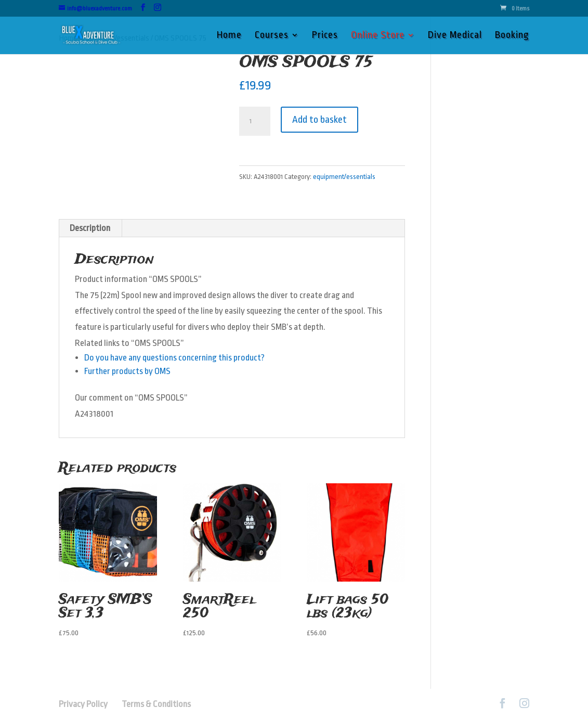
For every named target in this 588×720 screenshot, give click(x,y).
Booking (512, 36)
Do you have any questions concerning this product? (174, 358)
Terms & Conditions (156, 704)
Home (229, 36)
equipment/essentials (344, 177)
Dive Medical (455, 36)
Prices (325, 36)
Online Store (378, 36)
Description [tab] (90, 228)
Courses (272, 36)
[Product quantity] (255, 121)
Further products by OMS (127, 371)
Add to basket (319, 120)
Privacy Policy (89, 704)
